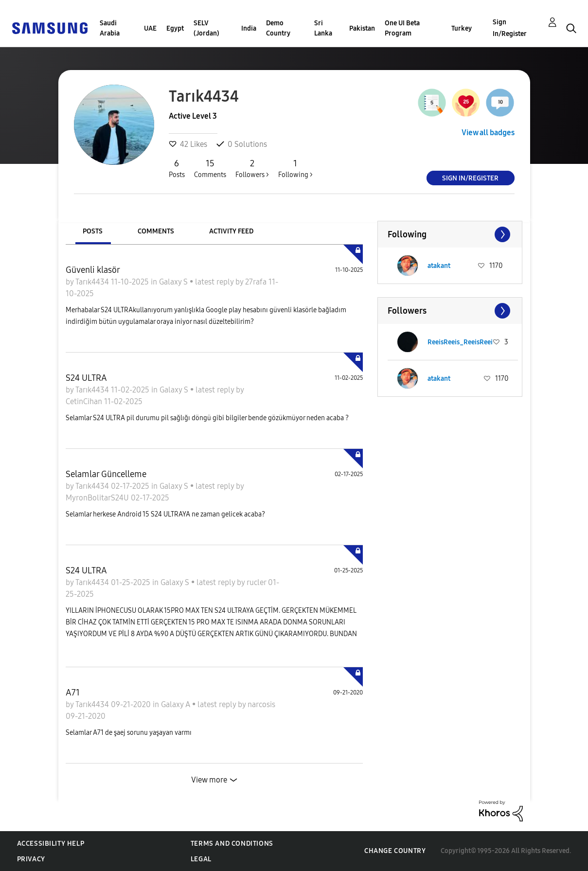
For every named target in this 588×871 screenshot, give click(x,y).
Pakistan (362, 28)
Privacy (31, 859)
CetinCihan (85, 401)
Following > (295, 168)
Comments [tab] (156, 231)
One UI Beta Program (402, 28)
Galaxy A (177, 704)
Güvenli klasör (93, 270)
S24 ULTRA (86, 378)
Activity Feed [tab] (231, 231)
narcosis (261, 704)
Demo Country (278, 28)
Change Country (395, 851)
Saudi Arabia (110, 28)
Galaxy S (174, 282)
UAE (150, 28)
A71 (73, 693)
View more (209, 780)
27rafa (257, 282)
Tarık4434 (93, 282)
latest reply (215, 282)
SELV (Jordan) (206, 28)
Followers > (252, 168)
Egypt (175, 28)
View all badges (488, 133)
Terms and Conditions (232, 844)
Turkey (462, 28)
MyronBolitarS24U (98, 498)
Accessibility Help (51, 844)
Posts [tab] (93, 231)
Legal (201, 859)
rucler (257, 582)
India (249, 28)
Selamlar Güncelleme (106, 474)
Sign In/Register (510, 28)
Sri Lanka (323, 28)
